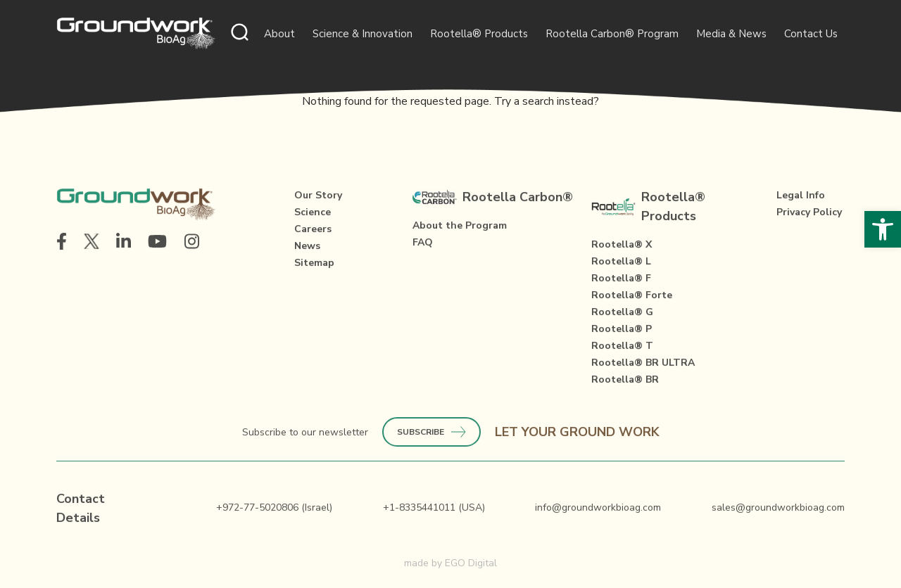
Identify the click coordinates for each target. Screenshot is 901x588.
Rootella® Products (479, 34)
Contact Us (811, 34)
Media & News (731, 34)
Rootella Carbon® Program (612, 34)
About (279, 34)
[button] (883, 229)
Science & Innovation (363, 34)
